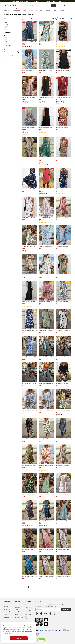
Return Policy (18, 612)
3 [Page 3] (35, 587)
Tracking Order (18, 615)
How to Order (28, 608)
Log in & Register (19, 605)
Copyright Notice (8, 612)
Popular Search (8, 620)
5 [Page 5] (43, 587)
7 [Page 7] (50, 587)
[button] (12, 22)
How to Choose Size (29, 615)
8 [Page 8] (53, 587)
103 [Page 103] (64, 587)
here (13, 632)
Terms (6, 615)
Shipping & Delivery (17, 608)
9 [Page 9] (57, 587)
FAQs (26, 619)
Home (6, 14)
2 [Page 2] (32, 587)
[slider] (5, 53)
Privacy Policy (8, 609)
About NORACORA (7, 606)
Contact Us (28, 605)
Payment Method (19, 617)
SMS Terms (7, 617)
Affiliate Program (19, 620)
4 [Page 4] (39, 587)
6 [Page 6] (46, 587)
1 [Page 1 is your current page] (28, 587)
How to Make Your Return (28, 611)
